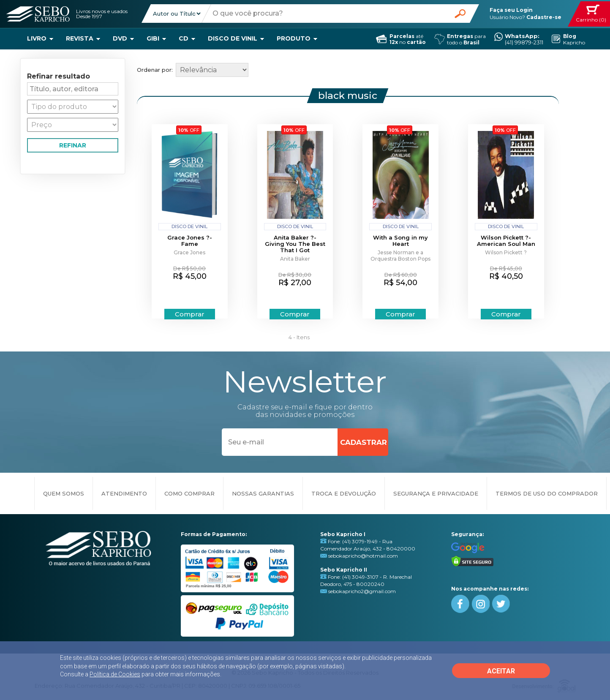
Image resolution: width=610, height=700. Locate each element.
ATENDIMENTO (124, 493)
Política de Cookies (115, 674)
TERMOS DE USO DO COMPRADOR (547, 493)
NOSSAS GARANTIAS (263, 493)
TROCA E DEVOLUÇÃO (344, 493)
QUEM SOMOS (64, 493)
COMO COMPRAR (189, 493)
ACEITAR (501, 671)
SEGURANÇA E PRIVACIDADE (436, 493)
